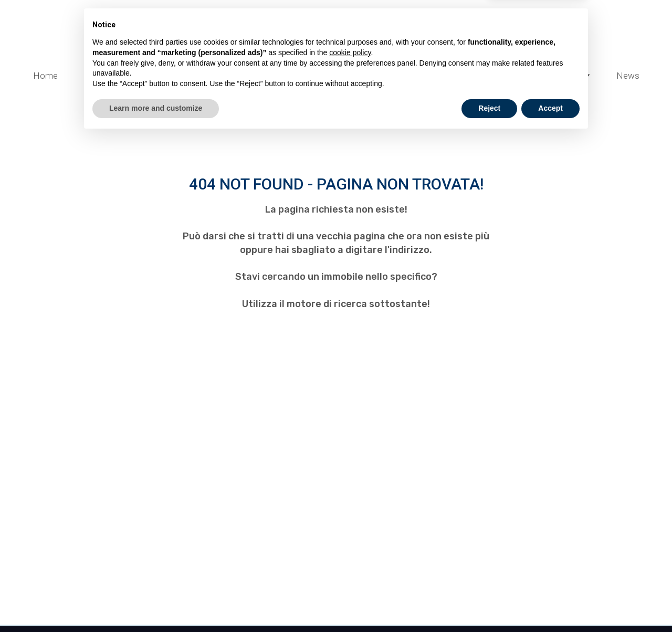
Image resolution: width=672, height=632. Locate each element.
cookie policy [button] (350, 547)
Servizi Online (477, 75)
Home (45, 76)
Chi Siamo (295, 94)
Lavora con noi (374, 94)
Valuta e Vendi (183, 75)
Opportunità (562, 75)
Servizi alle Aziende (283, 75)
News (628, 76)
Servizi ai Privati (386, 75)
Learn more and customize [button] (156, 603)
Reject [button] (489, 603)
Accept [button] (550, 603)
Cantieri (104, 75)
